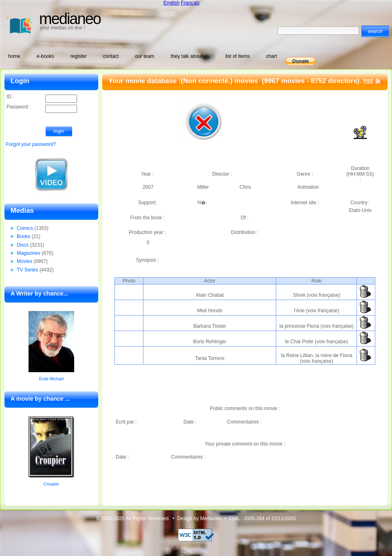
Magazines (29, 253)
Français (190, 3)
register (79, 56)
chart (272, 56)
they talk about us (190, 56)
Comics (25, 228)
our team (144, 56)
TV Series (28, 270)
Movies (24, 261)
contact (111, 56)
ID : (42, 97)
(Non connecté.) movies (220, 81)
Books (23, 236)
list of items (238, 56)
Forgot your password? (31, 144)
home (14, 56)
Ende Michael (52, 379)
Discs (23, 245)
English (171, 3)
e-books (45, 56)
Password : (42, 107)
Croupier (51, 484)
